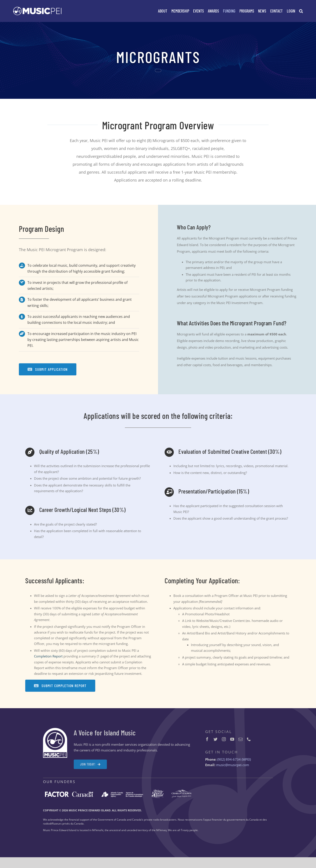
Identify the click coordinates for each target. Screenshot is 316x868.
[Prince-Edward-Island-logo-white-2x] (157, 791)
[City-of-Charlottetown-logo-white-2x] (181, 791)
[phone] (249, 739)
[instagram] (224, 739)
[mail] (241, 739)
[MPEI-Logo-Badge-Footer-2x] (55, 729)
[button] (301, 11)
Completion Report (48, 656)
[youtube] (232, 739)
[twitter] (215, 739)
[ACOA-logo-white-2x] (122, 793)
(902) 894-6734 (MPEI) (234, 759)
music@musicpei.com (233, 765)
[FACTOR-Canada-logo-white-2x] (69, 793)
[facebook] (207, 739)
